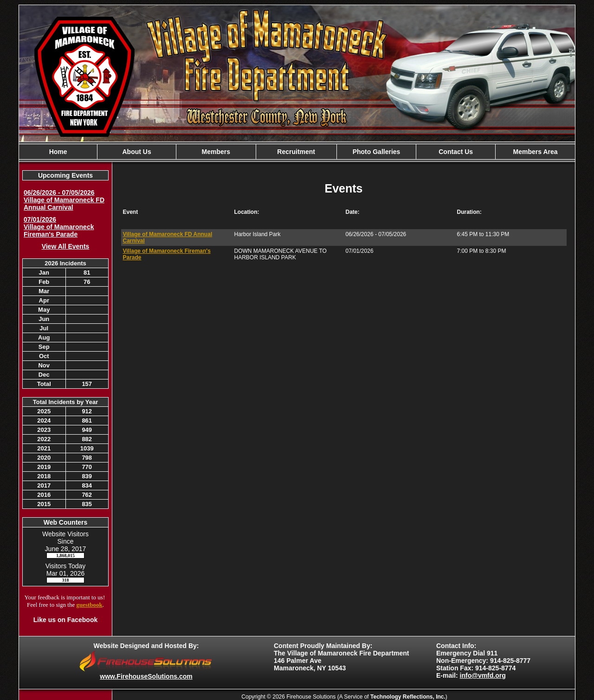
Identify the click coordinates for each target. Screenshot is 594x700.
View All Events (66, 246)
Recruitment (296, 152)
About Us (136, 152)
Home (58, 152)
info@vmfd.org (483, 675)
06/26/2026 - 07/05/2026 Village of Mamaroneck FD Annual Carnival (64, 200)
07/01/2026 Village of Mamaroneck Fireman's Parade (59, 227)
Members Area (536, 152)
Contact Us (456, 152)
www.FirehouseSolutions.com (146, 676)
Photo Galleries (377, 152)
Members (216, 152)
